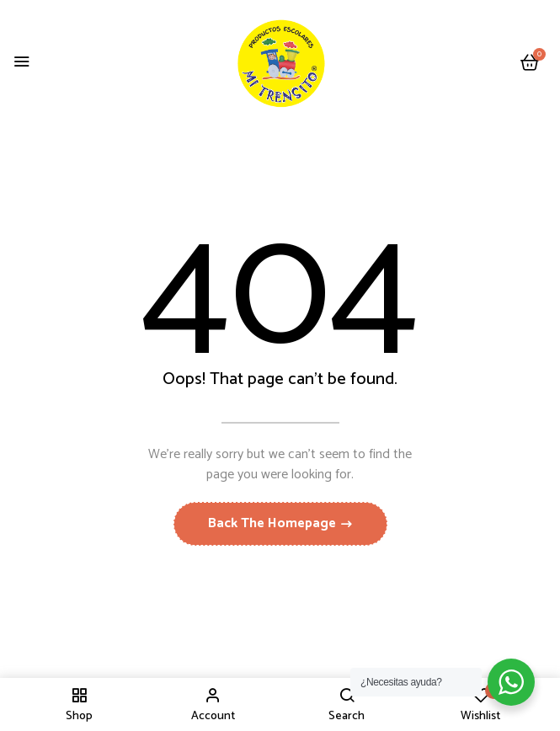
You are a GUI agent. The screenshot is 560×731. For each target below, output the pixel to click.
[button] (530, 64)
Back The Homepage (274, 523)
